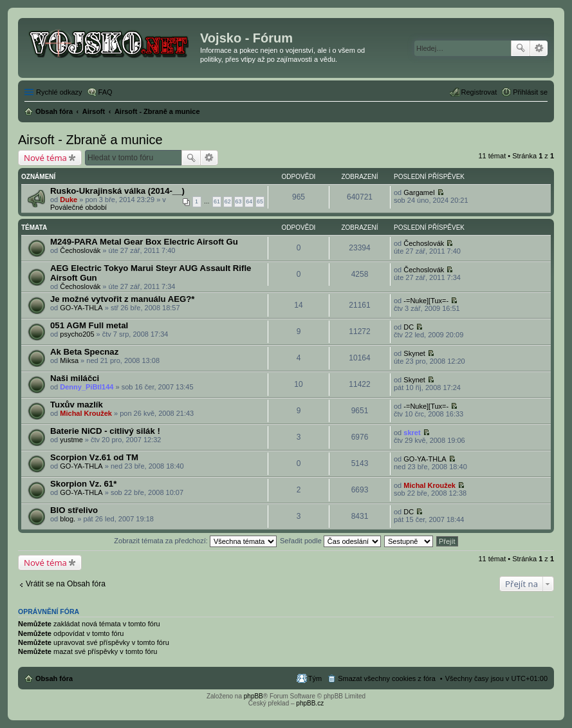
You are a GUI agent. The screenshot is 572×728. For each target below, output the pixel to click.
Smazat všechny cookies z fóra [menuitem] (387, 678)
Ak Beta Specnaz (84, 352)
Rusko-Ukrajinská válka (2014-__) (117, 191)
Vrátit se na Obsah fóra (66, 584)
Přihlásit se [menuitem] (530, 92)
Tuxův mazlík (77, 405)
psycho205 (77, 334)
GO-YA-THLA (81, 308)
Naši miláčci (75, 378)
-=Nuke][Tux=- (426, 301)
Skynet (414, 353)
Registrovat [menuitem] (479, 92)
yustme (71, 440)
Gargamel (419, 192)
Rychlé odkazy (59, 92)
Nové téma (45, 158)
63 (239, 201)
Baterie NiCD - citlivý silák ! (105, 431)
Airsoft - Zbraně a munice (90, 140)
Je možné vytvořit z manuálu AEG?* (122, 299)
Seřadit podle (330, 541)
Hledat (521, 48)
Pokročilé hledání (539, 48)
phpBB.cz (310, 703)
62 (228, 201)
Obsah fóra (54, 678)
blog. (68, 519)
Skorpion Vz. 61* (83, 484)
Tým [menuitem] (315, 678)
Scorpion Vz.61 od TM (94, 457)
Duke (69, 200)
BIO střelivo (74, 510)
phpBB (254, 696)
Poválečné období (78, 207)
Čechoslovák (80, 250)
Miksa (69, 360)
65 (260, 201)
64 (249, 201)
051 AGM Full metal (89, 325)
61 (217, 201)
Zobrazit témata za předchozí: (195, 541)
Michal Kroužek (86, 413)
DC (409, 327)
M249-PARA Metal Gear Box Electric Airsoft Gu (144, 242)
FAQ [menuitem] (106, 92)
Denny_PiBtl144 (87, 387)
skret (412, 433)
